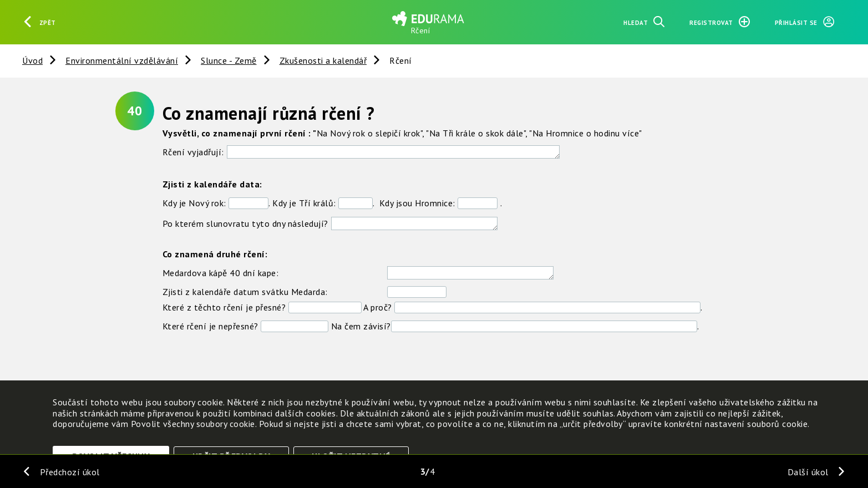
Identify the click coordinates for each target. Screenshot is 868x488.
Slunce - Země (229, 60)
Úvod (32, 60)
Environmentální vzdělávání (122, 60)
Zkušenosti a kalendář (323, 60)
